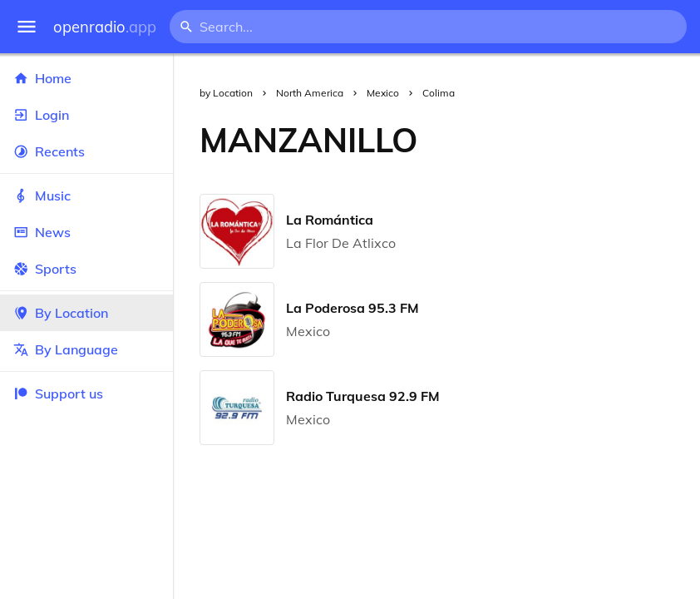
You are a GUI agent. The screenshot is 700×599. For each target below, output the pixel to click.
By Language (86, 349)
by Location (226, 93)
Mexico (383, 93)
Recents (86, 151)
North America (310, 93)
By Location (86, 313)
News (86, 232)
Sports (86, 269)
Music (86, 196)
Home (86, 78)
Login (86, 115)
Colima (439, 93)
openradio (105, 27)
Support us (58, 394)
